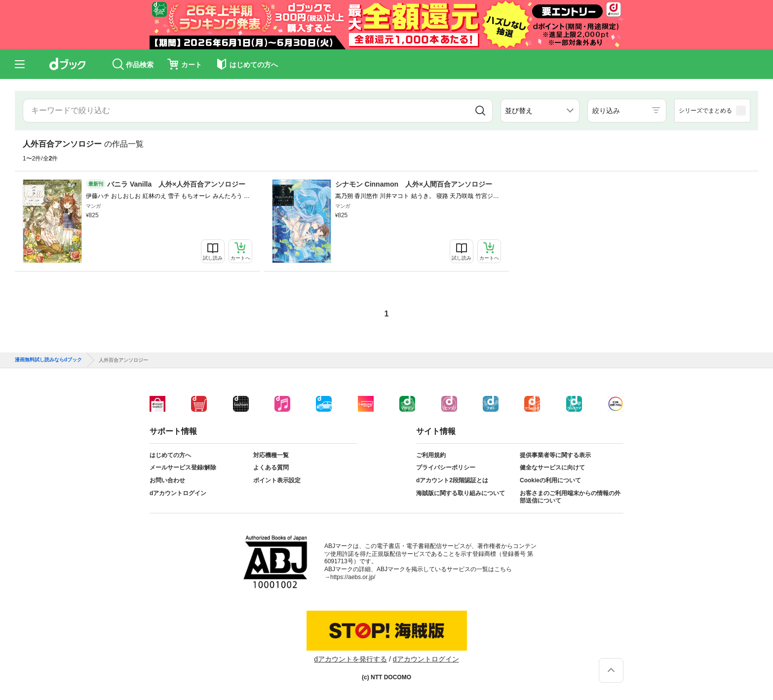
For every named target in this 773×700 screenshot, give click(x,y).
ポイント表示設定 (277, 480)
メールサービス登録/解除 (183, 467)
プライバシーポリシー (446, 467)
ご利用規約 (431, 455)
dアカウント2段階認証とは (452, 480)
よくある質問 (271, 467)
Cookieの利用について (550, 480)
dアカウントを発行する (350, 659)
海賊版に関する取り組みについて (461, 493)
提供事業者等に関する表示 (555, 455)
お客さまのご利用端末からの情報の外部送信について (570, 497)
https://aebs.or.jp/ (353, 577)
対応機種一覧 (271, 455)
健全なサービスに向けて (552, 467)
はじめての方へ (170, 455)
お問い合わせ (167, 480)
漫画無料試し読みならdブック (48, 360)
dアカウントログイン (178, 493)
